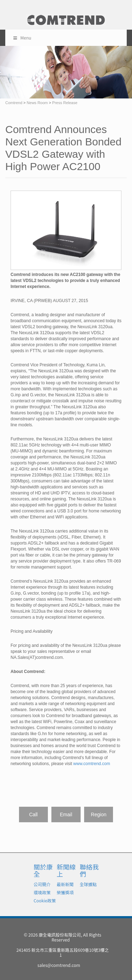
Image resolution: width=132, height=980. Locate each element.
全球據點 (88, 884)
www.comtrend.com (92, 764)
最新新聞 (65, 884)
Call (33, 814)
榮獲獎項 (65, 892)
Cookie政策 (45, 900)
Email (66, 814)
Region (99, 814)
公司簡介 (42, 884)
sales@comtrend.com (59, 965)
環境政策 (42, 892)
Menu (22, 38)
